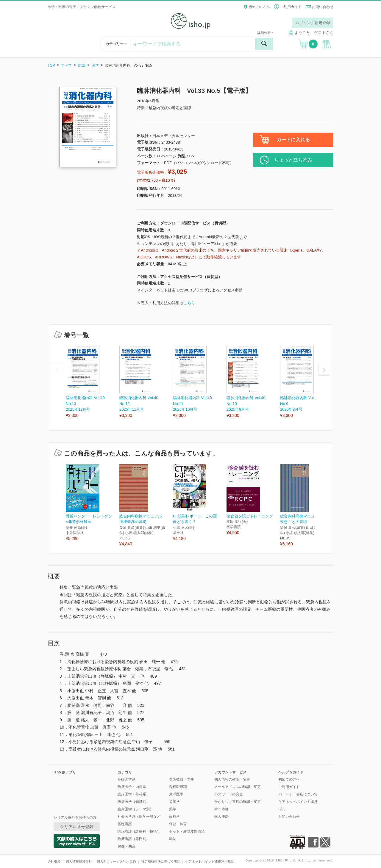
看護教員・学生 (182, 779)
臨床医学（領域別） (134, 802)
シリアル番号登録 (77, 827)
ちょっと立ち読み (293, 160)
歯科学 (174, 817)
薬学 (173, 809)
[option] (93, 382)
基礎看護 (125, 824)
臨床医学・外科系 (132, 794)
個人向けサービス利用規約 (116, 861)
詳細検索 (265, 33)
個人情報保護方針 (79, 861)
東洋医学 (176, 794)
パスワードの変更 (229, 794)
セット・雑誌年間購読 (187, 831)
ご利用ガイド (291, 7)
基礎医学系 (127, 779)
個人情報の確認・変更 (232, 779)
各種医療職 (178, 787)
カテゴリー (116, 44)
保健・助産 (127, 846)
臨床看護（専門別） (134, 839)
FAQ (282, 809)
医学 (95, 65)
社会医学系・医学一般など (139, 817)
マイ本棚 (221, 809)
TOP (51, 65)
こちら (189, 303)
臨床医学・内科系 (132, 787)
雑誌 (82, 65)
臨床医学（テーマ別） (135, 809)
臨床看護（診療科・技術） (139, 831)
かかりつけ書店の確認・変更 (238, 802)
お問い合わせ (323, 7)
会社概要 (54, 861)
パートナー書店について (298, 794)
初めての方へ (259, 7)
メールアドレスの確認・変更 (238, 787)
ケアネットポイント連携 (298, 802)
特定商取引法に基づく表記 (161, 861)
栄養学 (174, 802)
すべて (66, 65)
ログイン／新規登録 (313, 23)
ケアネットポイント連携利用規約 (210, 861)
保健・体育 (178, 824)
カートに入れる (293, 140)
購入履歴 (221, 817)
